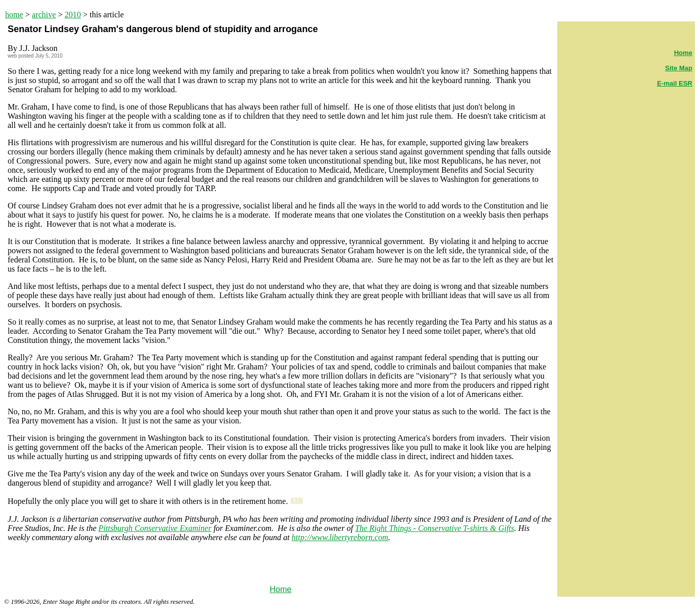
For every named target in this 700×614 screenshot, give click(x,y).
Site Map (679, 68)
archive (44, 15)
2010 (73, 15)
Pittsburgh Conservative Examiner (155, 528)
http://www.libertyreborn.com (340, 537)
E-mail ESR (675, 83)
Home (281, 589)
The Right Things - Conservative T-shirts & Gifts (434, 528)
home (14, 15)
